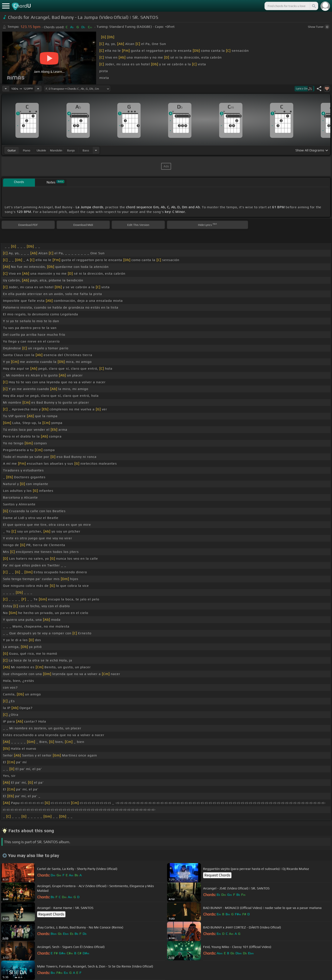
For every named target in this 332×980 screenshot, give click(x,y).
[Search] (314, 6)
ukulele (41, 150)
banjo (71, 150)
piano (27, 150)
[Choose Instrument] (96, 150)
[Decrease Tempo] (6, 89)
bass (86, 150)
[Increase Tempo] (38, 89)
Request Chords (217, 875)
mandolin (56, 150)
